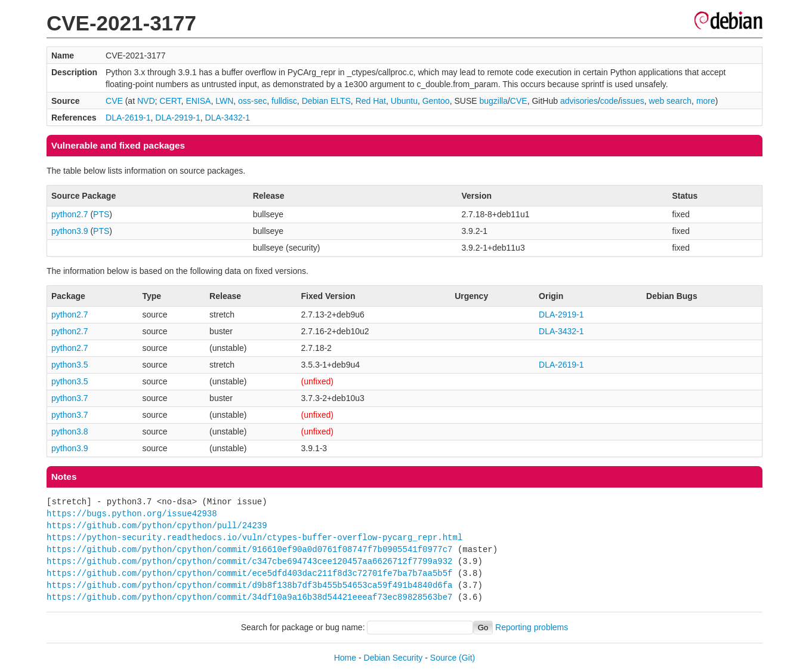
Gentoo (436, 101)
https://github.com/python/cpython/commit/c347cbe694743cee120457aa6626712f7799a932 (249, 561)
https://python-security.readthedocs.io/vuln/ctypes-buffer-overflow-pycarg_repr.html (254, 537)
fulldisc (284, 101)
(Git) (467, 658)
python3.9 (70, 231)
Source (443, 658)
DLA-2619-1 (128, 118)
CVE (114, 101)
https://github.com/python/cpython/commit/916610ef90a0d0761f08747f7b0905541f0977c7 (249, 549)
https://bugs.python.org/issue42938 (132, 514)
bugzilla (493, 101)
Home (345, 658)
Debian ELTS (326, 101)
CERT (170, 101)
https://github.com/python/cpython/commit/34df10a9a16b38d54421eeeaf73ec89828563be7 (249, 597)
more (706, 101)
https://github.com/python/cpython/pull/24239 (157, 525)
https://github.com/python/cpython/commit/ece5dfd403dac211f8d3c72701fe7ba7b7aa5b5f (249, 573)
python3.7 (70, 398)
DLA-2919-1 (178, 118)
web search (671, 101)
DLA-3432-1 (228, 118)
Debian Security (393, 658)
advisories (579, 101)
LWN (224, 101)
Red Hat (371, 101)
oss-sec (252, 101)
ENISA (198, 101)
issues (632, 101)
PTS (101, 214)
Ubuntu (404, 101)
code (609, 101)
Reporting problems (532, 627)
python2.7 (70, 214)
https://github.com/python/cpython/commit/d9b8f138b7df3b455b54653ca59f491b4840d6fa (249, 585)
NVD (146, 101)
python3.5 (70, 365)
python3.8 (70, 431)
